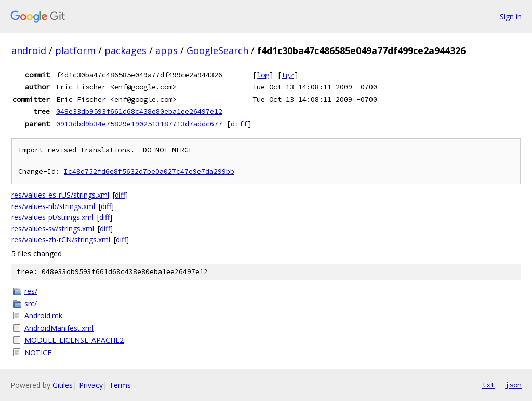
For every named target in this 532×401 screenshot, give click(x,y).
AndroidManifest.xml (59, 328)
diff (239, 124)
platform (75, 50)
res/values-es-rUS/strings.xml (60, 195)
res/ (31, 291)
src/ (31, 303)
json (513, 385)
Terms (120, 385)
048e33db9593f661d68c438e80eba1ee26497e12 (139, 111)
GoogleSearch (217, 50)
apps (167, 50)
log (263, 75)
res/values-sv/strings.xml (53, 229)
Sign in (511, 16)
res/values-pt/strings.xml (52, 217)
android (29, 50)
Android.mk (43, 315)
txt (488, 385)
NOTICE (38, 352)
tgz (288, 75)
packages (125, 50)
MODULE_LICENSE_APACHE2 (74, 340)
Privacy (91, 385)
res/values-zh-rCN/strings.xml (61, 240)
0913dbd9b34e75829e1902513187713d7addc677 (139, 124)
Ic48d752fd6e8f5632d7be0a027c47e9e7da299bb (149, 171)
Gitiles (63, 385)
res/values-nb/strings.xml (53, 206)
